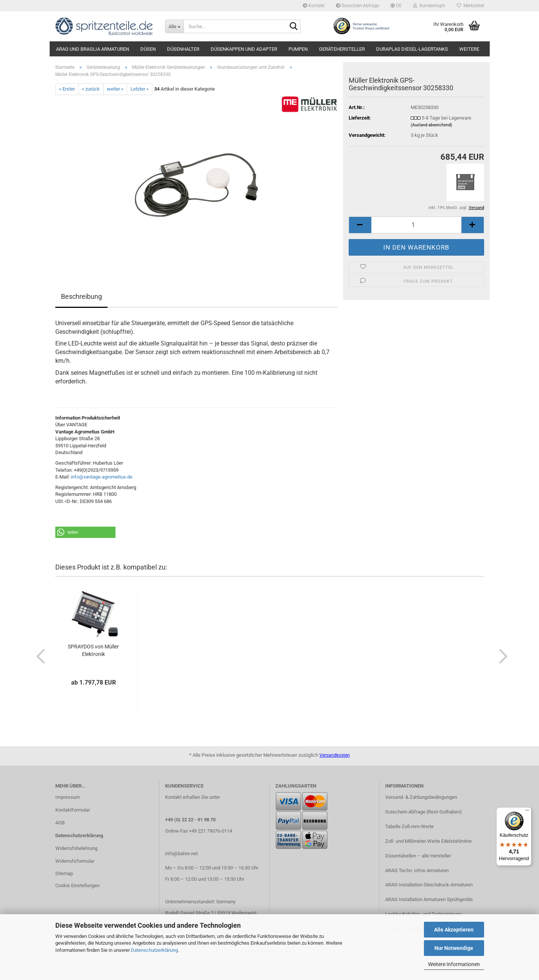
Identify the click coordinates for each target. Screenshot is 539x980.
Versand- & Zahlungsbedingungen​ (421, 797)
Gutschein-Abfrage (358, 6)
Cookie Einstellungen (77, 885)
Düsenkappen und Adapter (244, 49)
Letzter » (140, 89)
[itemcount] (416, 225)
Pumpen (298, 49)
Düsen (148, 49)
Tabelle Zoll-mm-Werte (409, 826)
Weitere (469, 49)
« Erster (67, 89)
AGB (60, 823)
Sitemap (64, 873)
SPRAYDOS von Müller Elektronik (93, 650)
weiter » (115, 89)
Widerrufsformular (75, 861)
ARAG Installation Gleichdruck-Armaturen (429, 885)
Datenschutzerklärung (154, 950)
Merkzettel (470, 6)
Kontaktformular (73, 810)
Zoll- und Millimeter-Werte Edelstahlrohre (428, 841)
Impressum (68, 797)
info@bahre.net (181, 854)
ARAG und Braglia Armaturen (93, 49)
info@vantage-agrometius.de (102, 477)
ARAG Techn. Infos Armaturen (417, 870)
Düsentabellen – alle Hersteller (418, 856)
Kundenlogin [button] (429, 6)
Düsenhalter (183, 49)
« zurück (91, 89)
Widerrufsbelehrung (76, 848)
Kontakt (314, 6)
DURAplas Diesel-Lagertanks (412, 49)
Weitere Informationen (454, 964)
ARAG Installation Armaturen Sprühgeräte (429, 899)
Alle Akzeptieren (454, 930)
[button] (396, 6)
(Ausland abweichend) (431, 125)
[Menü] (527, 812)
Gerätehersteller (342, 49)
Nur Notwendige (454, 948)
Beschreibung (81, 296)
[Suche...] (174, 26)
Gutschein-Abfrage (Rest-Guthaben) (424, 812)
